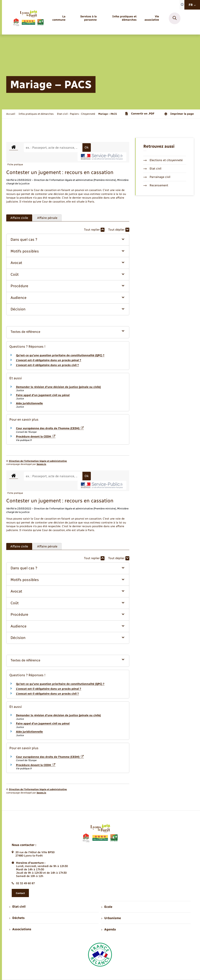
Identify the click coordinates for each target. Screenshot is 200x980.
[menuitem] (58, 18)
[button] (68, 240)
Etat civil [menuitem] (17, 907)
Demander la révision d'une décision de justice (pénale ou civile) (58, 387)
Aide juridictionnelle (29, 403)
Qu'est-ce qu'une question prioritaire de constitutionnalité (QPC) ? (60, 355)
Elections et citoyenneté (163, 160)
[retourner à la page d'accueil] (28, 18)
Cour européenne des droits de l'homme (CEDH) (50, 428)
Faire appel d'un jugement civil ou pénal (43, 395)
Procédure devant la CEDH (36, 437)
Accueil (11, 114)
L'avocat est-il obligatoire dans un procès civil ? (47, 365)
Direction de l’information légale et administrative (38, 461)
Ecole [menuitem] (107, 907)
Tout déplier (119, 230)
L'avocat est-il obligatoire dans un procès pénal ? (49, 360)
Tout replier (94, 230)
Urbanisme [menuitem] (111, 918)
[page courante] (108, 114)
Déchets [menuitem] (17, 918)
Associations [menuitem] (20, 929)
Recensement (156, 185)
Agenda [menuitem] (109, 929)
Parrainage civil (157, 177)
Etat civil (152, 169)
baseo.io (41, 464)
